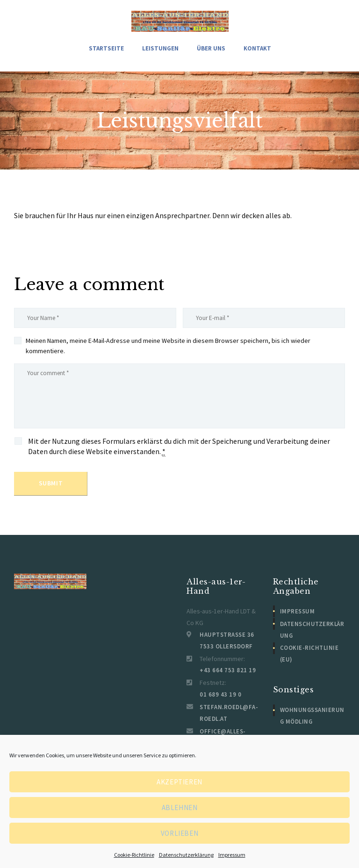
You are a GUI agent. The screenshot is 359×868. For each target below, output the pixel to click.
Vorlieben (179, 833)
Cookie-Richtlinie (134, 855)
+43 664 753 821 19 (223, 675)
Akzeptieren (179, 782)
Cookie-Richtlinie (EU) (312, 653)
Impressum (232, 855)
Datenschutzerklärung (186, 855)
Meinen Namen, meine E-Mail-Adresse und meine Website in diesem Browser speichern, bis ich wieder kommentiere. (168, 347)
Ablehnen (180, 808)
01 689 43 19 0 (217, 699)
